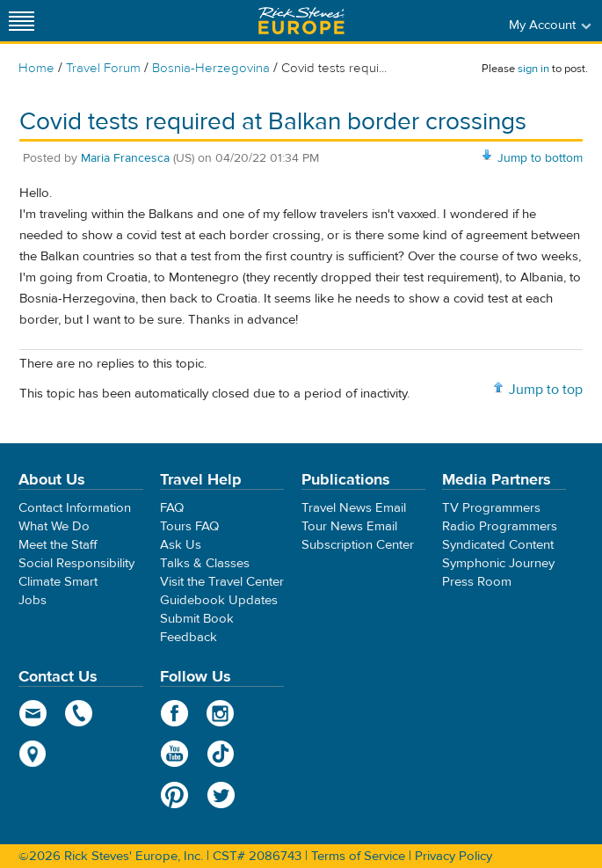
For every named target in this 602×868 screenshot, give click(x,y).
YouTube (174, 754)
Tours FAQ (189, 526)
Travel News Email (354, 508)
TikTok (221, 754)
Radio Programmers (500, 526)
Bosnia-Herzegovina (211, 68)
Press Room (477, 582)
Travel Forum (103, 68)
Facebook (174, 713)
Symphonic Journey (498, 563)
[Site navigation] (22, 21)
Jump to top (546, 390)
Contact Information (75, 508)
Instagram (221, 713)
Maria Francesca (125, 158)
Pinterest (174, 795)
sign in (533, 69)
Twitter (221, 795)
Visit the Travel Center (222, 582)
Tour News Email (349, 526)
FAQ (172, 508)
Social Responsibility (76, 563)
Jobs (33, 600)
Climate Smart (58, 582)
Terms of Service (358, 856)
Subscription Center (358, 545)
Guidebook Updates (219, 600)
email (33, 713)
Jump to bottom (540, 158)
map (33, 754)
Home (36, 68)
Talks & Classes (205, 563)
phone (80, 713)
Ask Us (181, 545)
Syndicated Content (498, 545)
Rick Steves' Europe (301, 21)
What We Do (54, 526)
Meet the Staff (58, 545)
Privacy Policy (453, 856)
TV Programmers (491, 508)
